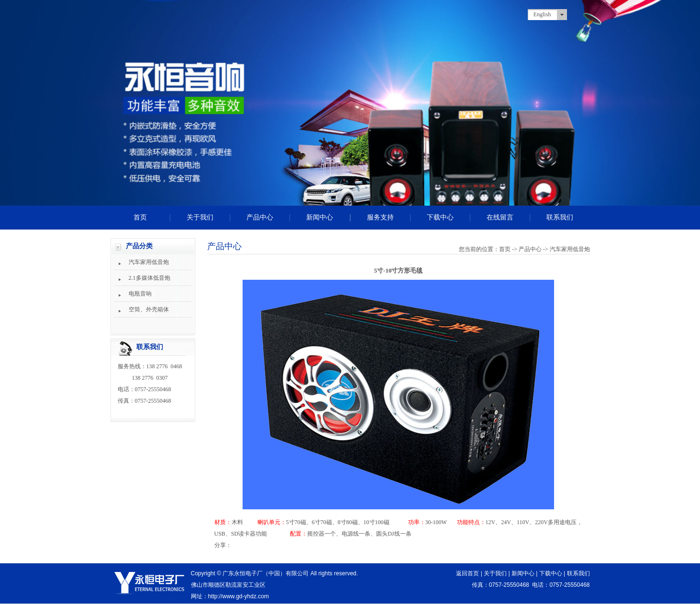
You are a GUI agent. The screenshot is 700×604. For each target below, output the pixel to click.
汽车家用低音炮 (149, 262)
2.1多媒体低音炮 (150, 278)
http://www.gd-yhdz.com (239, 596)
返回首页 (467, 573)
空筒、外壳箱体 (149, 309)
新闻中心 (320, 217)
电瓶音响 (140, 294)
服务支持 (380, 217)
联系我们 (560, 217)
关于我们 (200, 217)
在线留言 (500, 217)
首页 (140, 217)
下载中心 (440, 217)
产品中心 (260, 217)
